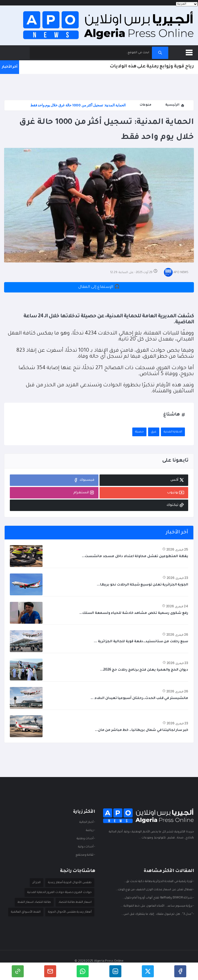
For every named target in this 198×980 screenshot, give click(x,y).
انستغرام (84, 492)
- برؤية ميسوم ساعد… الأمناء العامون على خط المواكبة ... (157, 906)
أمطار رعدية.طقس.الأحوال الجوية (70, 912)
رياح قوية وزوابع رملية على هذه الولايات (152, 67)
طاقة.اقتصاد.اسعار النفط (34, 902)
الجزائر (37, 883)
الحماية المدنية (173, 432)
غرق (154, 432)
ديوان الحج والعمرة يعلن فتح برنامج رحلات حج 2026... (144, 670)
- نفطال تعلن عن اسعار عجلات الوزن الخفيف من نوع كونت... (155, 890)
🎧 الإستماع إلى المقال (99, 287)
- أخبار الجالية (87, 823)
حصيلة (139, 432)
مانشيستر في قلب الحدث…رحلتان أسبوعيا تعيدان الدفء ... (139, 698)
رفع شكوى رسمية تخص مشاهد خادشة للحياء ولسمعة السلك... (134, 613)
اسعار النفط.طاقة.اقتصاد (75, 902)
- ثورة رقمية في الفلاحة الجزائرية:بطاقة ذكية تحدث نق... (159, 882)
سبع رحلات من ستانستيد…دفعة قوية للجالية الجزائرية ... (141, 642)
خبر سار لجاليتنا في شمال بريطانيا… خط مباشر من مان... (142, 730)
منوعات (145, 105)
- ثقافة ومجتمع (85, 855)
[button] (190, 52)
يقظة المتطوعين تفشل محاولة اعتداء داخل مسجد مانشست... (135, 557)
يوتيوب (176, 492)
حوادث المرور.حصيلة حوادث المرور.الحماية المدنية (59, 892)
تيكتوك (175, 505)
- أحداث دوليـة (86, 847)
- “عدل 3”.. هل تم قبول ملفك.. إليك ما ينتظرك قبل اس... (158, 915)
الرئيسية (175, 105)
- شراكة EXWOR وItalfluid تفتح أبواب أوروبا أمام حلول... (158, 898)
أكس (177, 480)
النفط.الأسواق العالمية (26, 912)
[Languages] (187, 4)
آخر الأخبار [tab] (177, 533)
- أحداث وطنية (86, 839)
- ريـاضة (90, 831)
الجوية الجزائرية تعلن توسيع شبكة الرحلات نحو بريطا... (142, 585)
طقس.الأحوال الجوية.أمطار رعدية (70, 883)
